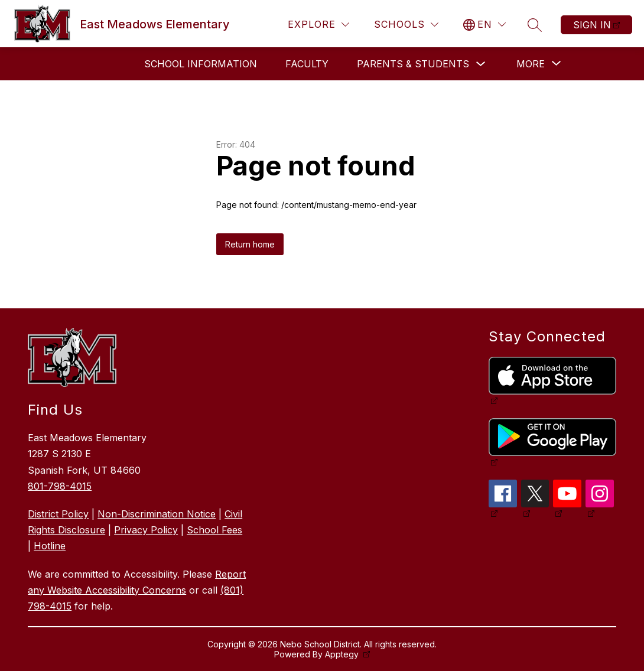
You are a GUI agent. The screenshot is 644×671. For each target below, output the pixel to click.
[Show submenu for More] (531, 64)
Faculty (307, 64)
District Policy (58, 514)
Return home (250, 244)
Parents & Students (413, 64)
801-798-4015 (60, 486)
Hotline (50, 546)
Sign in (592, 25)
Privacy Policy (146, 530)
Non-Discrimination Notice (157, 514)
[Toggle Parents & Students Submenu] (481, 64)
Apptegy (343, 654)
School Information (201, 64)
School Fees (214, 530)
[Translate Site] (484, 25)
